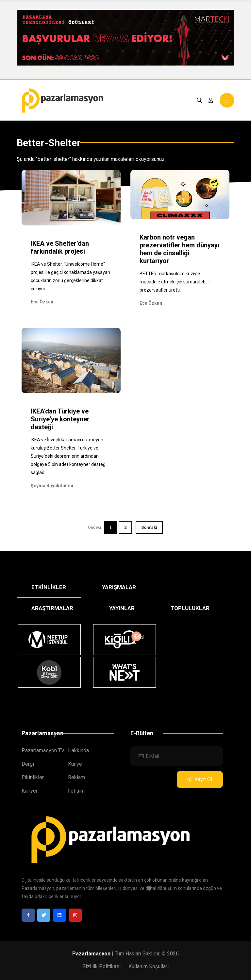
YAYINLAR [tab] (122, 608)
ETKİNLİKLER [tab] (49, 587)
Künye (75, 764)
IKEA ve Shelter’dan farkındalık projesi (60, 247)
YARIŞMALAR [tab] (119, 587)
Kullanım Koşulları (149, 966)
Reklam (76, 777)
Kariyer (30, 791)
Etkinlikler (33, 777)
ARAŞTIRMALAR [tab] (52, 608)
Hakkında (78, 750)
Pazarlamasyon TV (43, 750)
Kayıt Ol (200, 779)
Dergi (28, 764)
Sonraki (149, 527)
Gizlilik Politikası (101, 966)
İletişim (76, 791)
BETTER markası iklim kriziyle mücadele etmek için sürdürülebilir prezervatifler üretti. (175, 282)
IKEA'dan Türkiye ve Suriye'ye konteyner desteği (60, 419)
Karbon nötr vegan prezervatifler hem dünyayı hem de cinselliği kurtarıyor (179, 249)
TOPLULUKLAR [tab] (190, 608)
